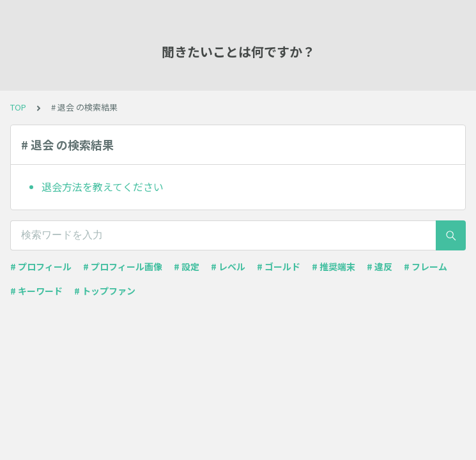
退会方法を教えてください (103, 187)
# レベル (228, 266)
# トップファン (105, 291)
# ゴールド (279, 266)
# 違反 (380, 266)
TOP (18, 107)
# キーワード (36, 291)
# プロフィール (41, 266)
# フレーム (426, 266)
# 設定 (187, 266)
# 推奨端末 (334, 266)
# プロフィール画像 (123, 266)
